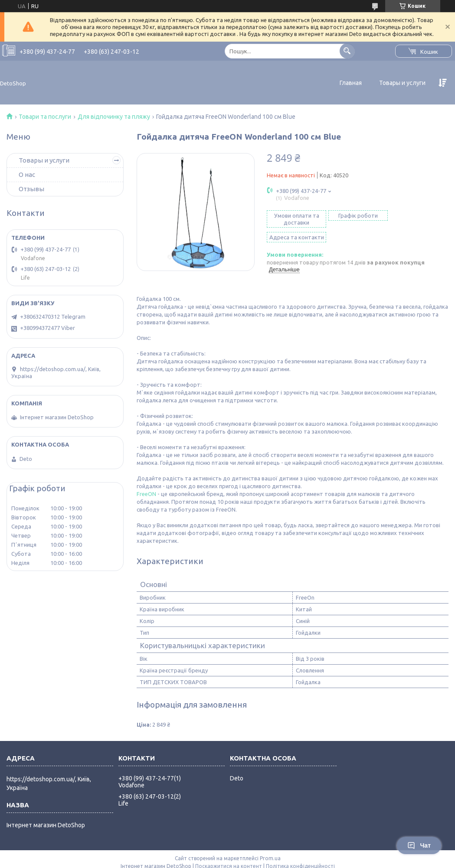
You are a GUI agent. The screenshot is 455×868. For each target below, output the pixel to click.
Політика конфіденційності (300, 860)
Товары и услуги (402, 83)
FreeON (146, 487)
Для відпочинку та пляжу (114, 117)
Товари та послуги (45, 117)
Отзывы (31, 189)
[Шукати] (347, 51)
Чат (419, 845)
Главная (351, 83)
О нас (27, 175)
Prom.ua (270, 852)
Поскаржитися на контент (229, 860)
